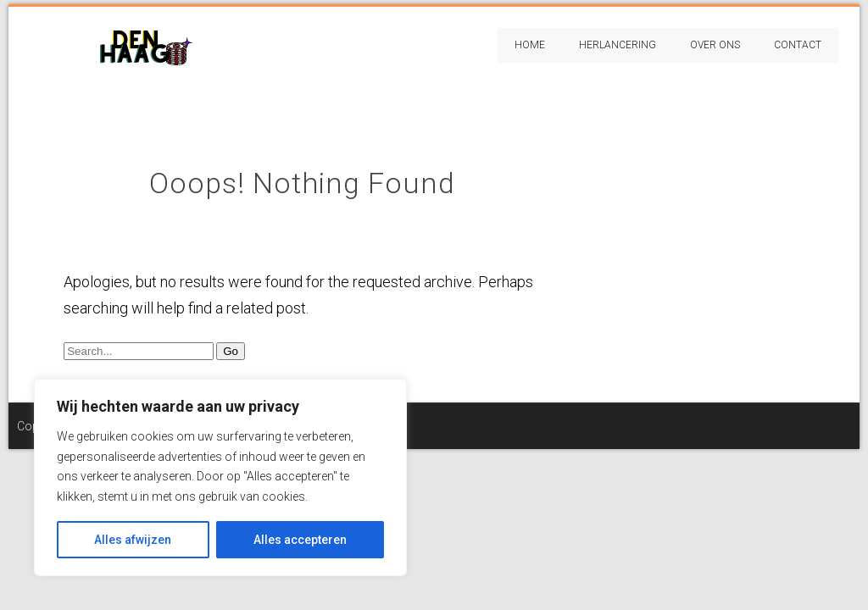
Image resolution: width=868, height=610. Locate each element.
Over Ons (715, 45)
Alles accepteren (300, 540)
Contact (798, 45)
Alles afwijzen (133, 540)
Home (530, 45)
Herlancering (618, 45)
